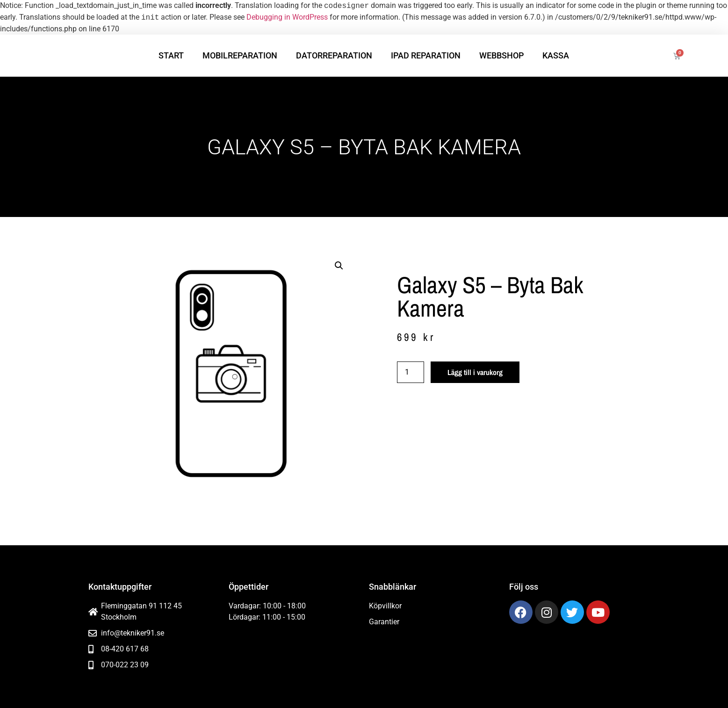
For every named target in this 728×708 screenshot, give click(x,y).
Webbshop (501, 55)
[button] (339, 266)
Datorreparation (334, 55)
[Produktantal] (411, 372)
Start (171, 55)
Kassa (556, 55)
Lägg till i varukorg (475, 372)
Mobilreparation (240, 55)
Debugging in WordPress (287, 18)
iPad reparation (426, 55)
